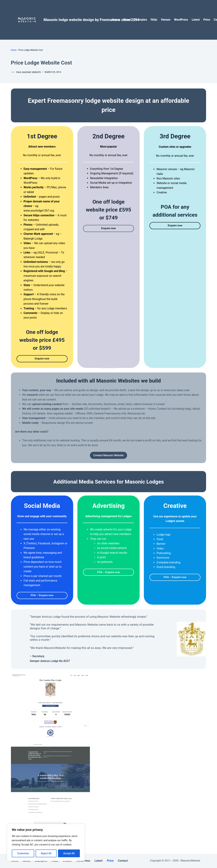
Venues (166, 20)
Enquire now (42, 359)
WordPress (181, 20)
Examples (141, 20)
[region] (46, 842)
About (127, 20)
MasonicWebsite (190, 861)
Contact (123, 861)
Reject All (46, 853)
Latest (196, 20)
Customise (23, 853)
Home (116, 20)
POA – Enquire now (42, 595)
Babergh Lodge (33, 239)
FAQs (154, 20)
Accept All (69, 853)
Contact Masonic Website (108, 455)
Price (207, 20)
